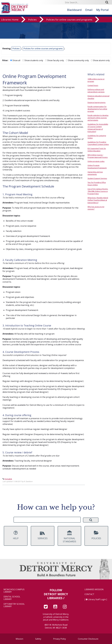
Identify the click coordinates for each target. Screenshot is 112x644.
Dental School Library (12, 598)
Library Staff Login (97, 599)
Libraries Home (10, 22)
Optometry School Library (14, 605)
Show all (15, 60)
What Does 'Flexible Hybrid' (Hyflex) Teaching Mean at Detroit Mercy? (98, 200)
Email (89, 10)
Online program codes (96, 161)
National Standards (69, 537)
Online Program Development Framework (97, 167)
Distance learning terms (97, 102)
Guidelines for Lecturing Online (97, 137)
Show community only (77, 60)
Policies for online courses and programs (69, 22)
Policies (32, 22)
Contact (89, 594)
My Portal (102, 10)
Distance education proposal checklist (98, 97)
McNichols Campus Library (14, 591)
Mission (19, 639)
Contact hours (93, 85)
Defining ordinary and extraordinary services (96, 91)
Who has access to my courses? (96, 208)
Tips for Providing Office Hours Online (97, 184)
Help (16, 535)
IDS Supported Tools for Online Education (97, 150)
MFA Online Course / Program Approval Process (98, 156)
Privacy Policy (60, 639)
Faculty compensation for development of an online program (97, 109)
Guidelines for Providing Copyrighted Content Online (98, 143)
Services (43, 535)
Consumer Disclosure (88, 639)
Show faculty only (54, 60)
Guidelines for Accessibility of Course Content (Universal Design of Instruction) (98, 128)
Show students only (33, 60)
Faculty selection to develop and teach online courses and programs (98, 118)
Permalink (8, 479)
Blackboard (74, 10)
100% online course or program (96, 80)
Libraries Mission (94, 589)
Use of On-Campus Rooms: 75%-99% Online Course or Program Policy (98, 191)
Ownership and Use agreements (95, 173)
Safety (38, 639)
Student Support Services (97, 178)
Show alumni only (100, 60)
